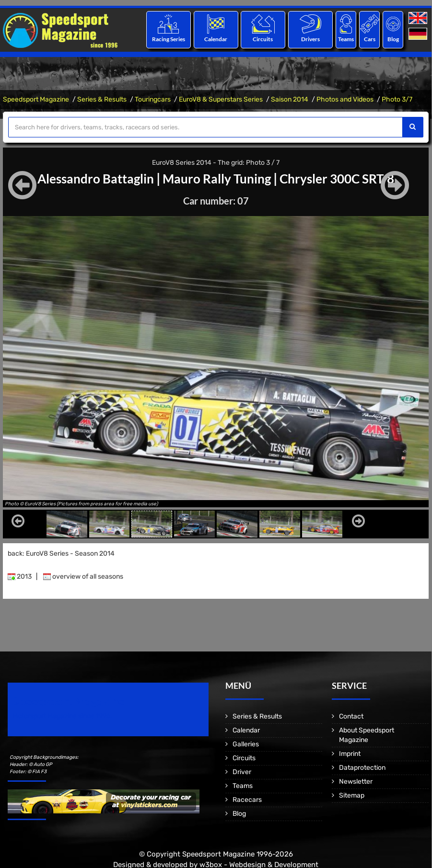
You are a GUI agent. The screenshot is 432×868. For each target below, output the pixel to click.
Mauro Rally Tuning (217, 178)
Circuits (263, 39)
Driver (242, 772)
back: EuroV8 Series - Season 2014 (61, 554)
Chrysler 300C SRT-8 (346, 178)
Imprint (350, 754)
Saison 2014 (290, 99)
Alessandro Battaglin (88, 178)
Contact (351, 716)
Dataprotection (362, 768)
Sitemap (352, 795)
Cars (370, 39)
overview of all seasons (83, 577)
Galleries (246, 744)
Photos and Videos (345, 99)
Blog (393, 39)
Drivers (310, 39)
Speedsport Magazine (36, 99)
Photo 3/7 (397, 99)
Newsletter (356, 782)
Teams (346, 39)
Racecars (247, 800)
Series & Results (102, 99)
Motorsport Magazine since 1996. (62, 716)
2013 (20, 577)
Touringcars (153, 99)
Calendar (216, 39)
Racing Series (169, 39)
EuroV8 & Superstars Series (221, 99)
